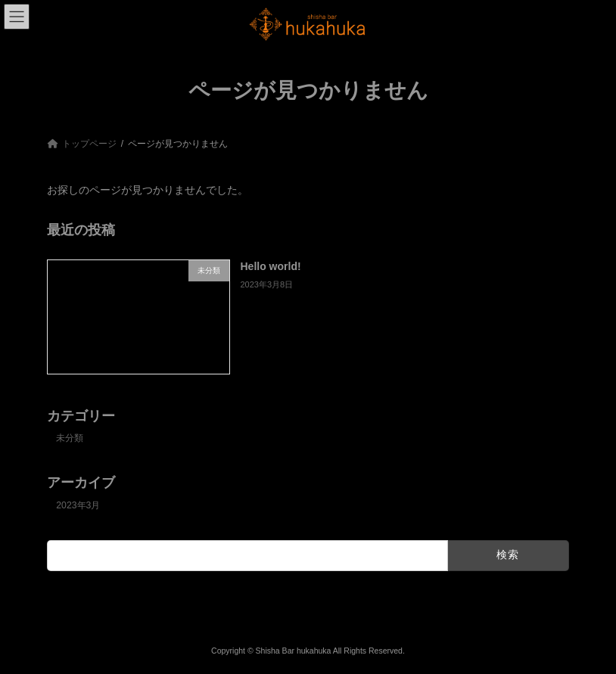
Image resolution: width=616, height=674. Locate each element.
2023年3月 (78, 505)
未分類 (70, 438)
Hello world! (271, 266)
